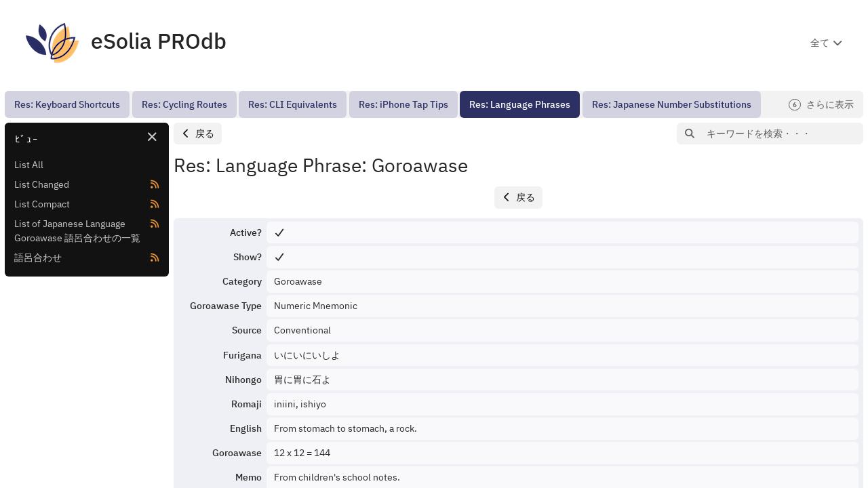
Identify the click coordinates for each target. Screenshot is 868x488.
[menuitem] (67, 104)
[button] (198, 134)
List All (29, 165)
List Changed (42, 184)
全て (820, 43)
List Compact (42, 204)
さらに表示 (821, 105)
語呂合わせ (38, 258)
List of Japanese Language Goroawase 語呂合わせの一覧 (77, 231)
